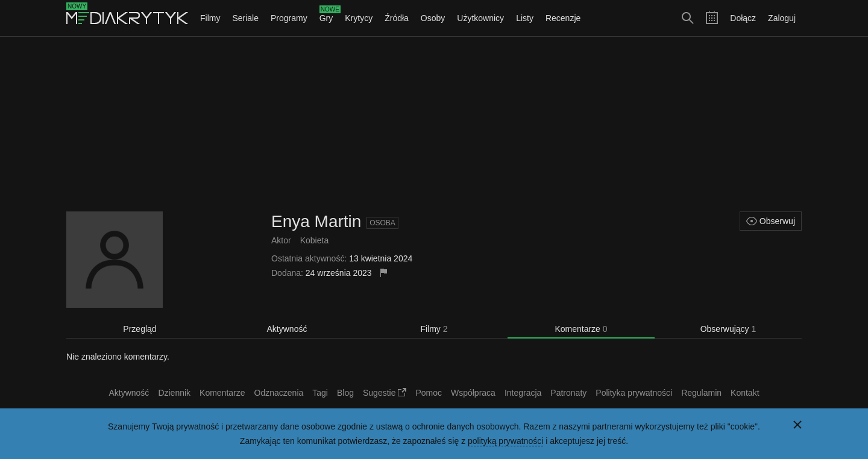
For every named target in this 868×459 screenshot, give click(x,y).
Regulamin (701, 393)
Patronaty (568, 393)
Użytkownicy (480, 18)
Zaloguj (782, 18)
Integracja (523, 393)
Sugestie (385, 393)
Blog (345, 393)
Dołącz (743, 18)
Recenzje (563, 18)
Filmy (210, 18)
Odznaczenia (279, 393)
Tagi (320, 393)
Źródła (397, 18)
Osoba (382, 223)
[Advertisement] (434, 124)
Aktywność (287, 329)
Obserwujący (728, 329)
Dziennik (174, 393)
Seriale (245, 18)
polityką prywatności (505, 441)
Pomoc (429, 393)
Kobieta (314, 240)
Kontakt (745, 393)
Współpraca (473, 393)
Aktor (281, 240)
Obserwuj (771, 221)
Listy (525, 18)
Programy (289, 18)
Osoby (433, 18)
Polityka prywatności (634, 393)
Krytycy (359, 18)
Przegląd (140, 329)
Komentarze (581, 329)
